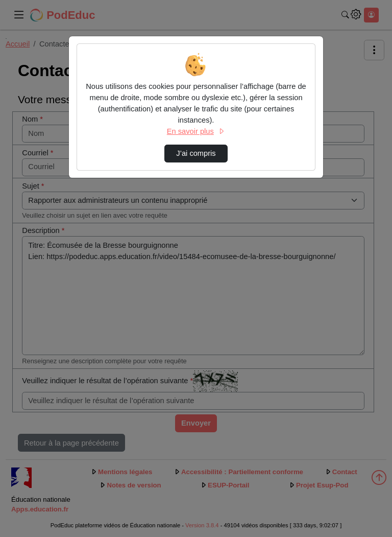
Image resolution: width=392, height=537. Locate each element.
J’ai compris (196, 153)
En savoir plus (196, 131)
